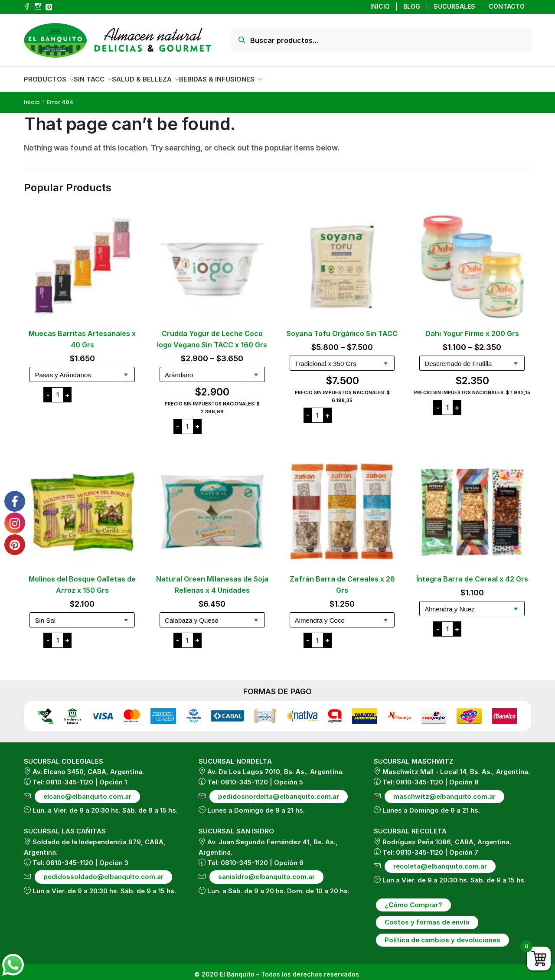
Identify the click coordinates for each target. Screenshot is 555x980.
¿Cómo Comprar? (413, 900)
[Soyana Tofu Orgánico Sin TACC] (342, 261)
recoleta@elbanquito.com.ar (440, 861)
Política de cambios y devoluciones (442, 935)
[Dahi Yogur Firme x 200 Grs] (472, 261)
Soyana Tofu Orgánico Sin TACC (342, 328)
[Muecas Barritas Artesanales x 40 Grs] (82, 261)
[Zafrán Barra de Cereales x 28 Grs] (342, 507)
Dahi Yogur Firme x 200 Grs (472, 328)
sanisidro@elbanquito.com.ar (266, 871)
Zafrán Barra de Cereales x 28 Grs (342, 579)
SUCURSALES (454, 6)
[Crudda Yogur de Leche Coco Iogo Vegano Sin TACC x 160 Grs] (212, 261)
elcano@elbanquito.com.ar (87, 791)
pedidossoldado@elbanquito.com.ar (103, 871)
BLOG (412, 6)
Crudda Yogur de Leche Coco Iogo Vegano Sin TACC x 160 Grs (212, 334)
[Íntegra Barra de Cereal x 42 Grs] (472, 507)
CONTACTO (507, 6)
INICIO (380, 6)
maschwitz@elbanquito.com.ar (444, 791)
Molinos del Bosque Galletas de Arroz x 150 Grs (82, 579)
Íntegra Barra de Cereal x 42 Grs (472, 574)
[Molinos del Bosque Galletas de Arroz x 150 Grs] (82, 507)
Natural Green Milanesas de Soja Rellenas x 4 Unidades (212, 579)
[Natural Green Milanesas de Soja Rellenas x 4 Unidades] (212, 507)
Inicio (32, 97)
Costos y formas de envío (427, 917)
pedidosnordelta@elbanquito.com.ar (279, 791)
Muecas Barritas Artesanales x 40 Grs (82, 334)
